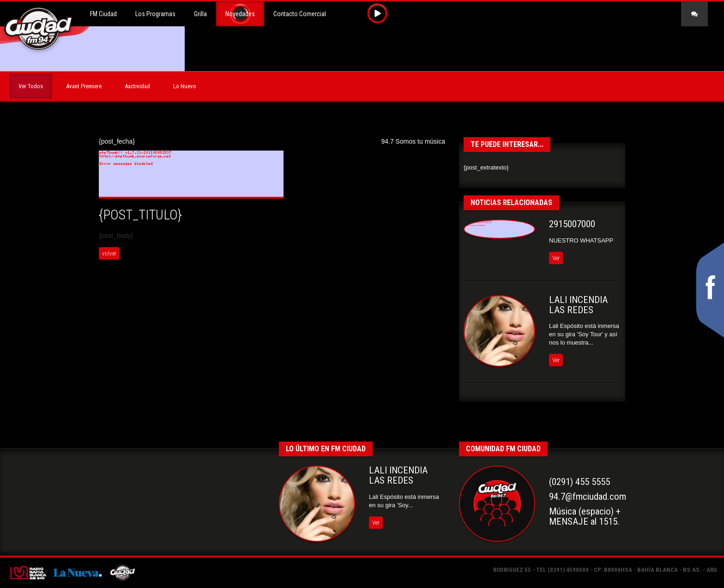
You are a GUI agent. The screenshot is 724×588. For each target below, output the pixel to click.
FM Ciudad (103, 14)
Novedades (240, 14)
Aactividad (137, 86)
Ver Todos (31, 86)
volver (109, 253)
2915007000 (572, 224)
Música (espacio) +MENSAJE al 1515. (585, 516)
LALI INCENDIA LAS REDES (578, 305)
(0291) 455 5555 (579, 482)
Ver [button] (556, 258)
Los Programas (155, 14)
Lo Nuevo (185, 86)
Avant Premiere (84, 86)
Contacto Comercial (300, 14)
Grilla (200, 14)
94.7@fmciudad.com (588, 497)
